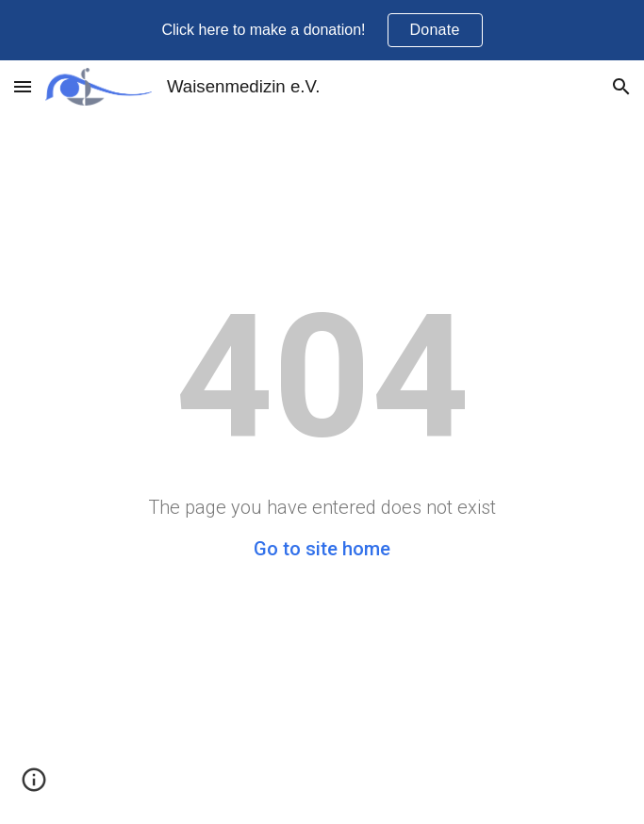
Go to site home (322, 549)
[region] (322, 30)
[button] (23, 86)
